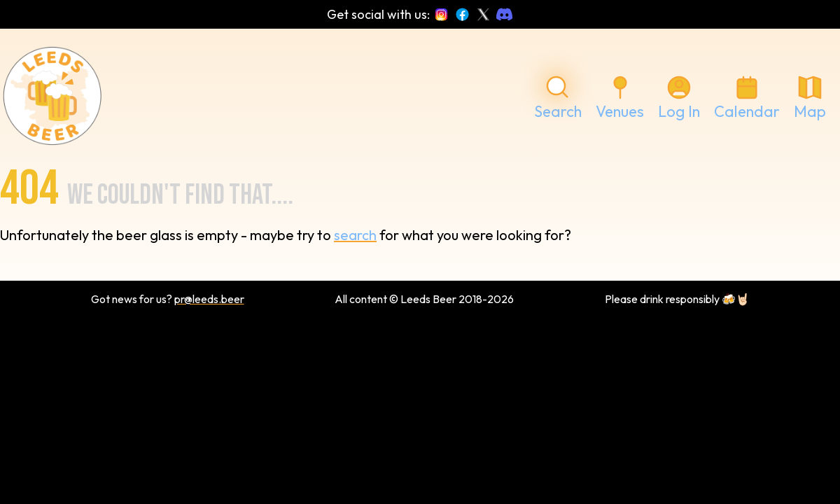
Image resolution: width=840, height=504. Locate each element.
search (355, 235)
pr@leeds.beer (209, 299)
